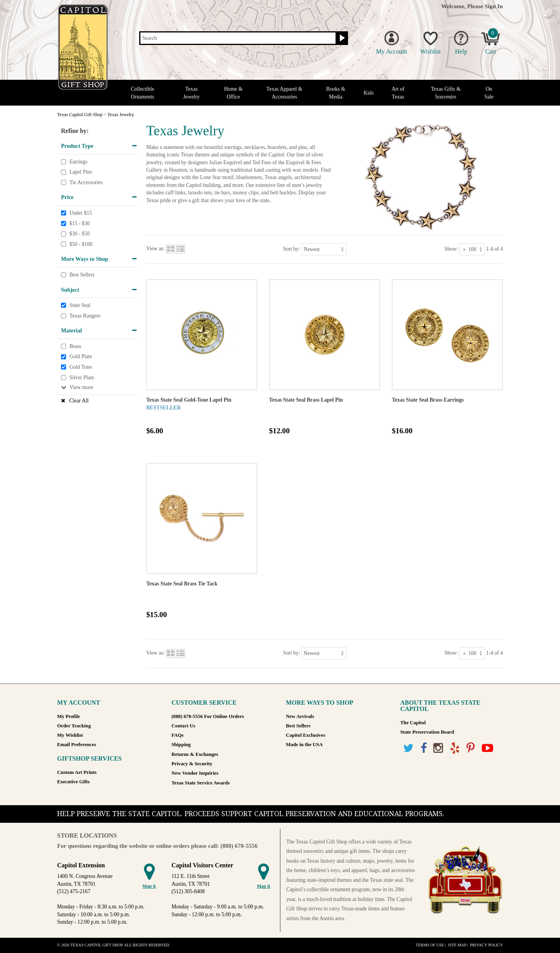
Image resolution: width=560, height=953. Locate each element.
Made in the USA (304, 745)
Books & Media (336, 93)
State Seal (80, 305)
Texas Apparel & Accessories (284, 93)
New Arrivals (300, 716)
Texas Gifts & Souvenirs (446, 93)
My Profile (68, 716)
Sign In (494, 6)
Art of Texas (398, 93)
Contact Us (184, 726)
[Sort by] (324, 249)
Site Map (457, 945)
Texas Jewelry (191, 93)
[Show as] (472, 249)
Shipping (181, 745)
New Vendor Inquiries (195, 773)
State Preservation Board (427, 732)
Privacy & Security (192, 764)
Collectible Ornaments (143, 93)
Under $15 (81, 213)
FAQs (178, 735)
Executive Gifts (74, 782)
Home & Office (233, 93)
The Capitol (413, 723)
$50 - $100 (81, 244)
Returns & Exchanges (195, 754)
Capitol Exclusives (306, 735)
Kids (369, 93)
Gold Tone (80, 367)
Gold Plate (81, 357)
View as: (155, 249)
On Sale (489, 93)
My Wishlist (70, 735)
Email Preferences (76, 745)
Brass (75, 346)
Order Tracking (74, 726)
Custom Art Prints (77, 772)
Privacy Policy (486, 945)
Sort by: (292, 249)
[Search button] (341, 38)
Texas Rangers (85, 316)
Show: (451, 249)
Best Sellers (82, 275)
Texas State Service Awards (201, 783)
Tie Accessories (86, 182)
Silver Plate (82, 378)
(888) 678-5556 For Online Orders (208, 716)
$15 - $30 (79, 223)
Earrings (78, 162)
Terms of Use (430, 945)
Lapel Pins (81, 172)
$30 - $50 (79, 234)
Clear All (79, 401)
